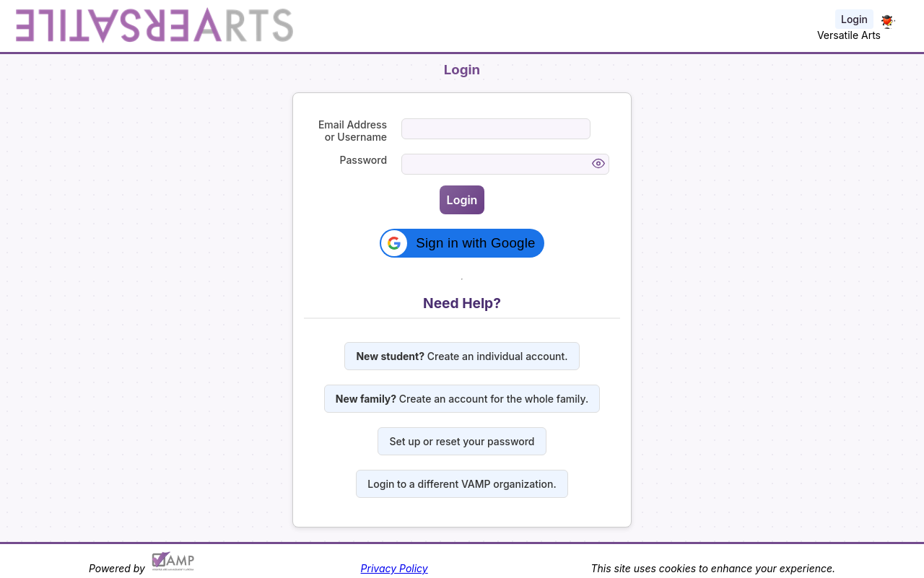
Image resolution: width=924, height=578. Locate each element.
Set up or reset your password (462, 441)
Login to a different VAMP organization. (462, 484)
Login (854, 19)
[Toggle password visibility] (598, 164)
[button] (462, 243)
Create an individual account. (462, 356)
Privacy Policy (395, 568)
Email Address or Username (353, 131)
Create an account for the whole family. (462, 399)
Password (364, 160)
